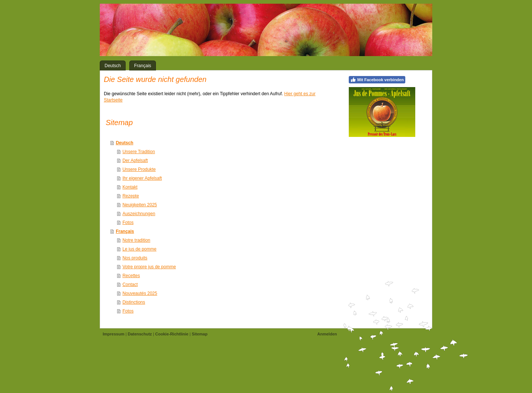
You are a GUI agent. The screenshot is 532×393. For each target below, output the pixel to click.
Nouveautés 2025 (140, 293)
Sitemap (200, 334)
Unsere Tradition (139, 152)
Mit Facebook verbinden (377, 80)
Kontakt (130, 187)
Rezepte (131, 196)
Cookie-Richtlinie (172, 334)
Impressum (114, 334)
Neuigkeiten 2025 (139, 205)
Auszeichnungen (139, 214)
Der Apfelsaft (135, 161)
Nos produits (135, 258)
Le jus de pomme (139, 249)
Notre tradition (136, 240)
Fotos (128, 223)
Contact (130, 285)
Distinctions (134, 302)
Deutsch (124, 143)
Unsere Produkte (139, 169)
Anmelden (327, 334)
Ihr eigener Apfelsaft (142, 178)
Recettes (131, 276)
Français (125, 231)
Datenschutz (140, 334)
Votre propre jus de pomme (149, 267)
